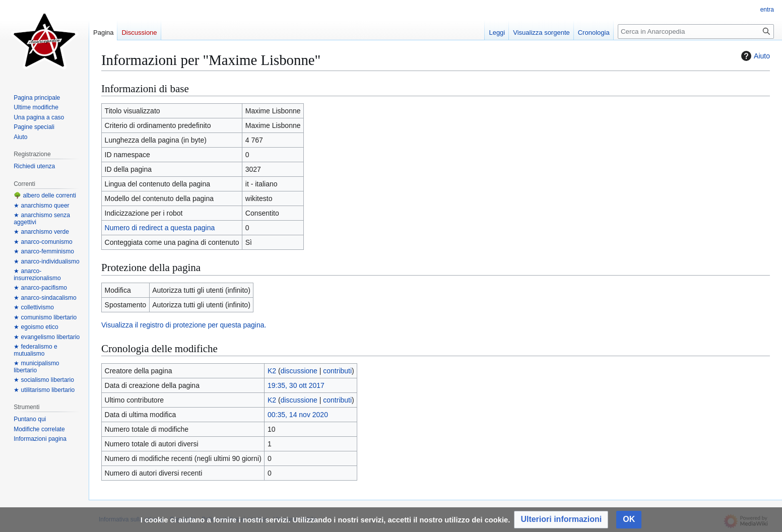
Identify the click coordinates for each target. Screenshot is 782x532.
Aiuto (754, 56)
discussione (299, 371)
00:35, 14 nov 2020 (298, 415)
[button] (561, 520)
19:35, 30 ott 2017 (296, 385)
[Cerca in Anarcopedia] (696, 31)
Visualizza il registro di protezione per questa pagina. (184, 325)
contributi (337, 371)
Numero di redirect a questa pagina (160, 228)
